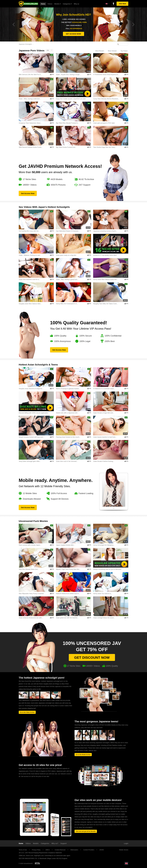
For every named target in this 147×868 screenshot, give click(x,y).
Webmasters (74, 850)
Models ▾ (58, 4)
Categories (45, 843)
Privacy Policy (36, 850)
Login (126, 843)
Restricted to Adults (37, 863)
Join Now (122, 4)
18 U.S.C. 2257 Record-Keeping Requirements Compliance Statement (40, 853)
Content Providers (89, 850)
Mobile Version (123, 850)
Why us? (55, 843)
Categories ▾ (67, 4)
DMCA (48, 850)
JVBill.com (22, 856)
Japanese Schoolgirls (25, 44)
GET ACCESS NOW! (73, 34)
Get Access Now (28, 193)
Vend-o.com (30, 856)
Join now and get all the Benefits (86, 831)
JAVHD (102, 850)
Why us (76, 4)
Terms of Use (23, 850)
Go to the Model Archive (83, 755)
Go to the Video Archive (27, 712)
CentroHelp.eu (49, 856)
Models (36, 843)
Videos (50, 4)
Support (64, 843)
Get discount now (92, 657)
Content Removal (60, 850)
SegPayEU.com (39, 856)
